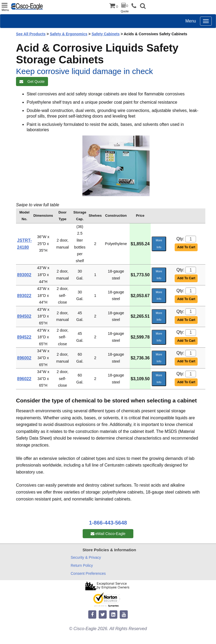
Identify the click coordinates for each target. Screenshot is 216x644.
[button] (143, 7)
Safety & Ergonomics (69, 34)
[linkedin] (113, 615)
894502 (24, 316)
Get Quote (32, 82)
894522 (24, 337)
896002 (24, 358)
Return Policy (82, 565)
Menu (191, 21)
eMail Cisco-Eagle (108, 534)
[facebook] (92, 615)
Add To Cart (186, 247)
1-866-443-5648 (108, 523)
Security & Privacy (86, 557)
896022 (24, 379)
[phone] (135, 6)
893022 (24, 296)
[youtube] (124, 615)
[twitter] (103, 615)
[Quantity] (191, 239)
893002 (24, 275)
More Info (159, 244)
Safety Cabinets (106, 34)
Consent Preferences (88, 573)
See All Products (31, 34)
